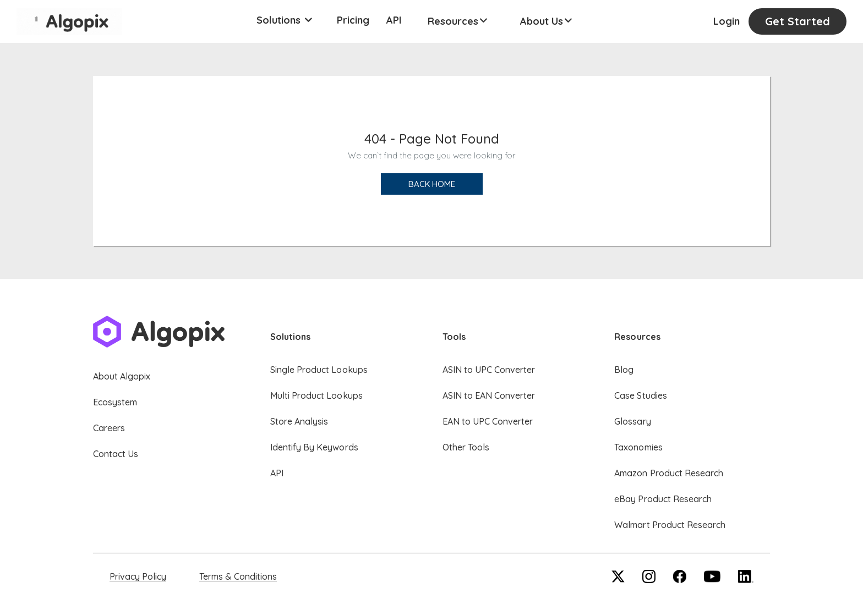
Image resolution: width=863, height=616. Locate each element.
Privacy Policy (138, 576)
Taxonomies (638, 447)
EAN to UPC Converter (488, 421)
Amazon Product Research (669, 473)
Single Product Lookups (319, 370)
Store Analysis (299, 421)
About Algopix (122, 376)
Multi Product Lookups (316, 395)
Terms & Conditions (238, 576)
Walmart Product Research (670, 525)
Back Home (432, 184)
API (394, 20)
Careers (109, 428)
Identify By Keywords (314, 447)
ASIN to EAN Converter (489, 395)
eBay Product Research (663, 499)
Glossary (632, 421)
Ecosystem (115, 402)
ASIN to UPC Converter (489, 370)
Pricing (353, 20)
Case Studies (640, 395)
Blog (624, 370)
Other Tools (466, 447)
